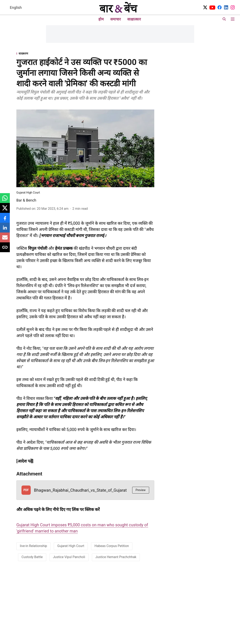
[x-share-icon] (5, 210)
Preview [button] (141, 490)
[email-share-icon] (5, 240)
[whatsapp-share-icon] (5, 200)
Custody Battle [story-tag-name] (32, 557)
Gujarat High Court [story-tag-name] (71, 546)
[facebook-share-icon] (5, 220)
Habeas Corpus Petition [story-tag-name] (112, 546)
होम (101, 19)
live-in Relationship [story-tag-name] (33, 546)
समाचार (115, 19)
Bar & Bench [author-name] (26, 200)
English (16, 7)
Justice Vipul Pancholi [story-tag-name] (69, 557)
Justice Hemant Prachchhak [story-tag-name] (116, 557)
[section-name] (85, 53)
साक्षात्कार (134, 19)
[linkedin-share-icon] (5, 230)
